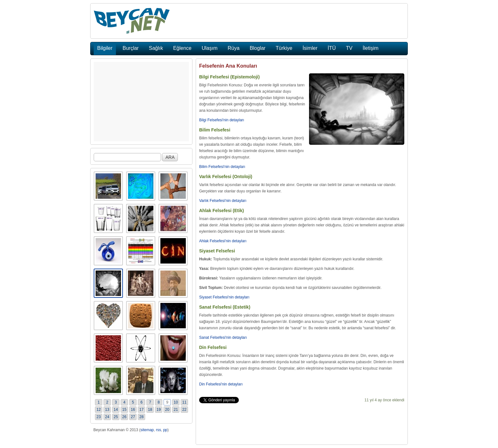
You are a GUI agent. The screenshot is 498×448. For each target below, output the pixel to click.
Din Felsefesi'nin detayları (221, 384)
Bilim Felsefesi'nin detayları (222, 167)
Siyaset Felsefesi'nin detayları (224, 297)
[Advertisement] (141, 102)
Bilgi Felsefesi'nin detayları (222, 120)
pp (165, 430)
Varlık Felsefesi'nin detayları (223, 201)
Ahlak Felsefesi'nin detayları (223, 241)
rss (158, 430)
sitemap (147, 430)
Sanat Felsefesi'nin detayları (223, 338)
